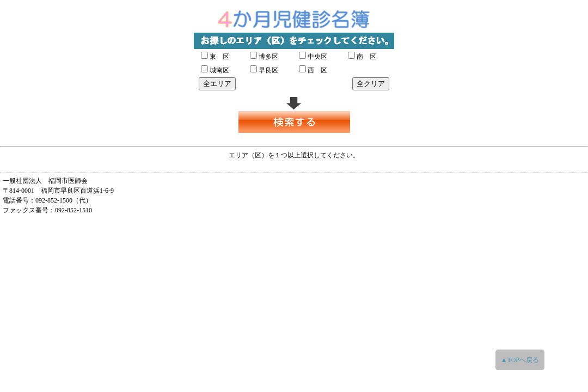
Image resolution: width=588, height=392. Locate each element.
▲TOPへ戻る (520, 360)
